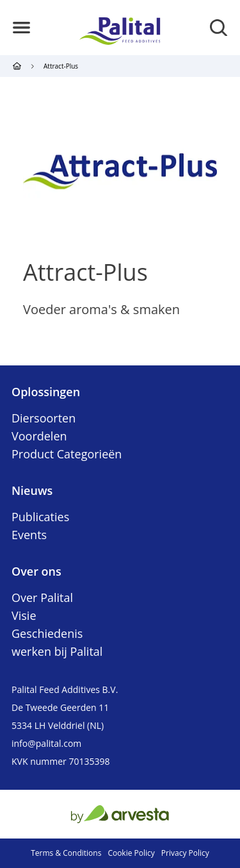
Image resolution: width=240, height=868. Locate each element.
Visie (24, 615)
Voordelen (39, 436)
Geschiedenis (47, 633)
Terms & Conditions (66, 853)
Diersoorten (44, 418)
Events (29, 535)
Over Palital (42, 597)
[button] (21, 28)
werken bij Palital (57, 651)
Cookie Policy (131, 853)
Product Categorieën (67, 454)
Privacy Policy (185, 853)
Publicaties (40, 517)
